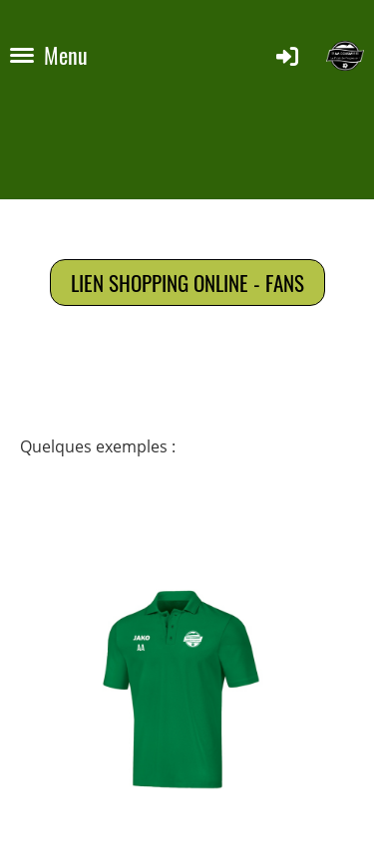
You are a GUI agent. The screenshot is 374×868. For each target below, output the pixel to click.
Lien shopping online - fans (187, 283)
